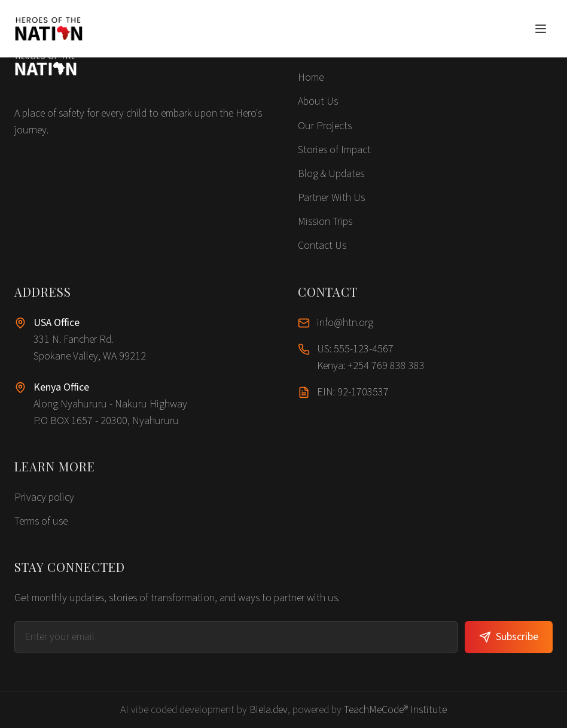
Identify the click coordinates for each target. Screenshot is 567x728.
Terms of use (41, 521)
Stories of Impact (334, 150)
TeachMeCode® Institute (395, 710)
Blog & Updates (331, 174)
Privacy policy (44, 497)
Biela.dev (269, 710)
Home (311, 77)
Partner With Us (331, 198)
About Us (318, 101)
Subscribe (509, 637)
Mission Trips (325, 222)
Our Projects (325, 126)
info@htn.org (345, 323)
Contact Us (322, 246)
